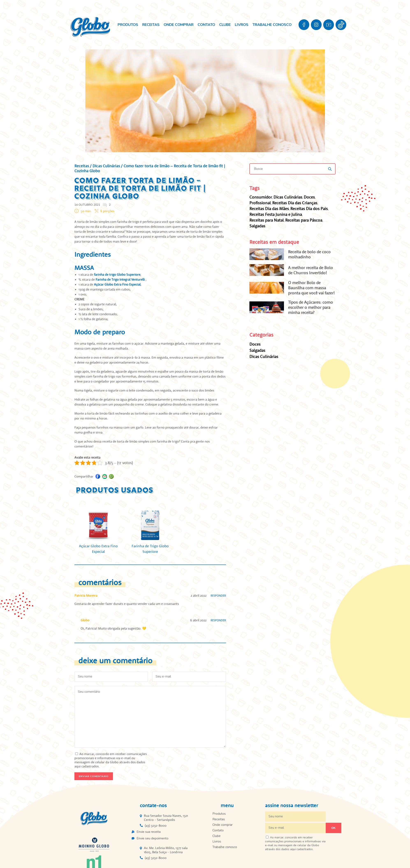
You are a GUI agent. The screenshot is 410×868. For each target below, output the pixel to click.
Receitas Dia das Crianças (295, 203)
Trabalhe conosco (272, 25)
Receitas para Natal (267, 220)
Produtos (128, 25)
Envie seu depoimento (152, 838)
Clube (225, 25)
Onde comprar (179, 25)
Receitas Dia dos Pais (309, 209)
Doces (309, 197)
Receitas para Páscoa (304, 220)
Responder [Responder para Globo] (218, 620)
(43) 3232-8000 (156, 825)
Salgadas (257, 226)
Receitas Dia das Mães (269, 209)
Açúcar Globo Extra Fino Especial (117, 284)
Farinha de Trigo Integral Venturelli (121, 279)
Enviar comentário (94, 776)
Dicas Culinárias (106, 166)
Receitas (151, 25)
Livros (242, 25)
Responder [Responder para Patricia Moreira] (218, 596)
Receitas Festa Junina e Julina (276, 214)
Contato (206, 25)
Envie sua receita (149, 832)
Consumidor (261, 197)
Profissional (260, 203)
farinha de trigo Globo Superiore (117, 274)
